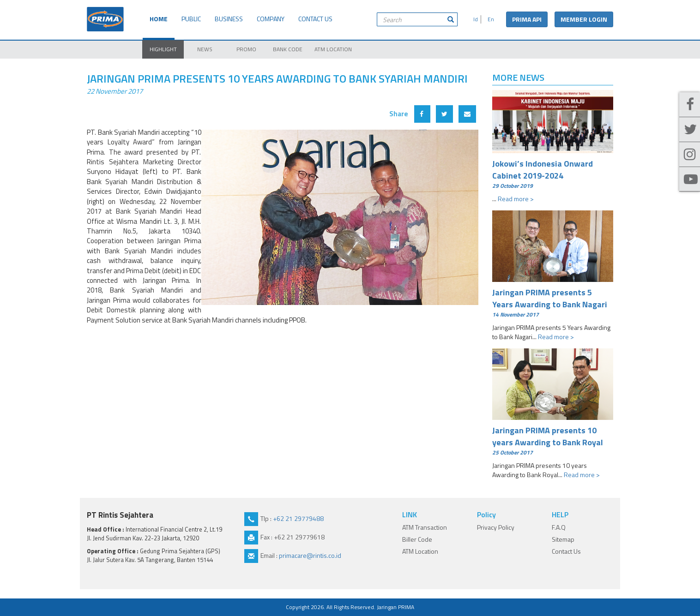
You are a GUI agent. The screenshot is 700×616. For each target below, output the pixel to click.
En (489, 19)
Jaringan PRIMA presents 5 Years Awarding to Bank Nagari (553, 302)
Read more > (516, 199)
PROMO (246, 49)
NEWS (205, 49)
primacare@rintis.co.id (310, 555)
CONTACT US (315, 19)
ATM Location (420, 551)
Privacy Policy (496, 527)
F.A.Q (559, 527)
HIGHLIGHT (163, 49)
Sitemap (563, 539)
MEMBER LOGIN (584, 19)
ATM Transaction (425, 527)
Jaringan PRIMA (395, 607)
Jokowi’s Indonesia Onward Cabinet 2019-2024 (553, 173)
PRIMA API (527, 19)
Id (474, 19)
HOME (159, 19)
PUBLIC (191, 19)
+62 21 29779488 (298, 518)
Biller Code (417, 539)
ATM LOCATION (333, 49)
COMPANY (271, 19)
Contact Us (566, 551)
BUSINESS (229, 19)
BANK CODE (288, 49)
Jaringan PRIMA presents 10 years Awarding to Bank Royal (553, 440)
